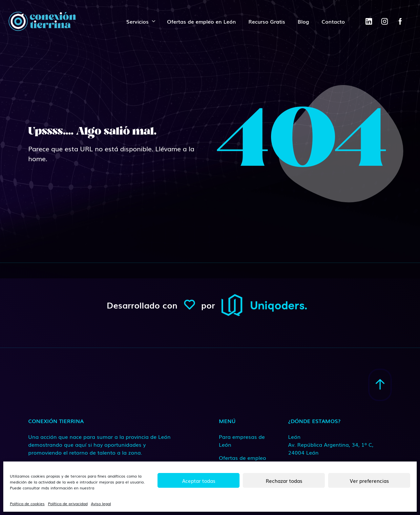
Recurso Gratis (267, 21)
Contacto (333, 21)
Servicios (137, 21)
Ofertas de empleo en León (201, 21)
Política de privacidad (68, 504)
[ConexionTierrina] (42, 21)
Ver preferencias (369, 481)
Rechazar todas (284, 481)
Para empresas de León (242, 440)
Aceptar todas (199, 481)
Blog (303, 21)
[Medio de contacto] (331, 444)
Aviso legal (101, 504)
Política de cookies (27, 504)
